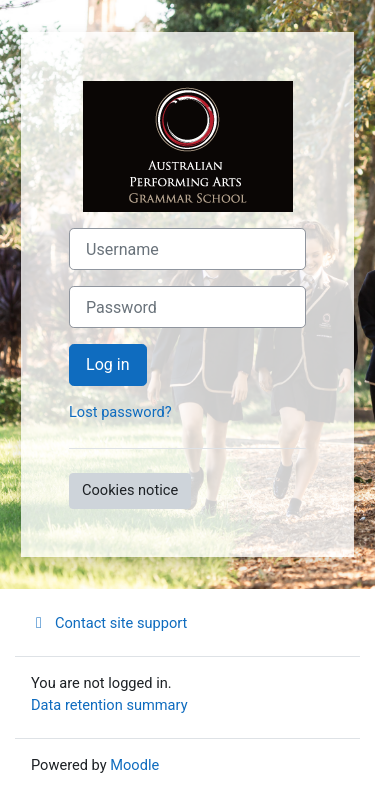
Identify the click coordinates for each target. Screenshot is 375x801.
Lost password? (120, 412)
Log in (108, 364)
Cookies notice (130, 490)
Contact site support (109, 623)
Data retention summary (109, 705)
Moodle (134, 765)
